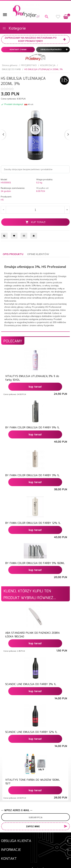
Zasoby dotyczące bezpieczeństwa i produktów (28, 169)
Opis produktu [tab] (13, 254)
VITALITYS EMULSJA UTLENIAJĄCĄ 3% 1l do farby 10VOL (32, 378)
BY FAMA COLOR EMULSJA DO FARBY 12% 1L (33, 523)
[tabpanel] (35, 294)
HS (2, 200)
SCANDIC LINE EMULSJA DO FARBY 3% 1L (31, 684)
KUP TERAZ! (35, 222)
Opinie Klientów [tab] (38, 254)
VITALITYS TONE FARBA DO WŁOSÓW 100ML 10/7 (33, 782)
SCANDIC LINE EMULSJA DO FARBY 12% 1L (31, 732)
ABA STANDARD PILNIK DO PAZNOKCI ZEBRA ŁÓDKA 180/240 (32, 635)
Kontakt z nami (18, 49)
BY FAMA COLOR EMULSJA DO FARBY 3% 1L (32, 475)
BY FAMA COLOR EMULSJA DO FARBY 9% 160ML (35, 563)
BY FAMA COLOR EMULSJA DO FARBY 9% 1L (32, 428)
